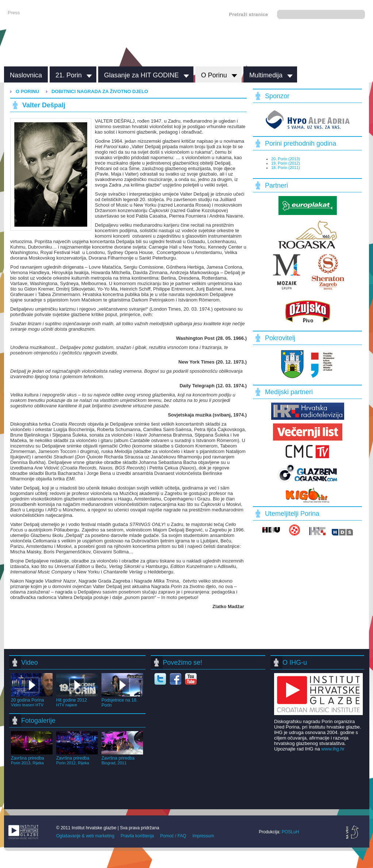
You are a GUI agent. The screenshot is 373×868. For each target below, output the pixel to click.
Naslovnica (26, 75)
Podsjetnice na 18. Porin (122, 700)
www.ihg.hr (333, 749)
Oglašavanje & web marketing (85, 836)
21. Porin (69, 75)
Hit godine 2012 (77, 700)
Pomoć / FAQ (173, 836)
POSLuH (290, 832)
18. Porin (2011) (286, 168)
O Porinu (214, 75)
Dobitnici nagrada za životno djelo (100, 91)
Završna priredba (32, 758)
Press (14, 13)
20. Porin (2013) (286, 159)
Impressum (203, 836)
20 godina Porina (32, 700)
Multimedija (266, 75)
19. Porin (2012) (286, 163)
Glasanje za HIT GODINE (141, 75)
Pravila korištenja (137, 836)
